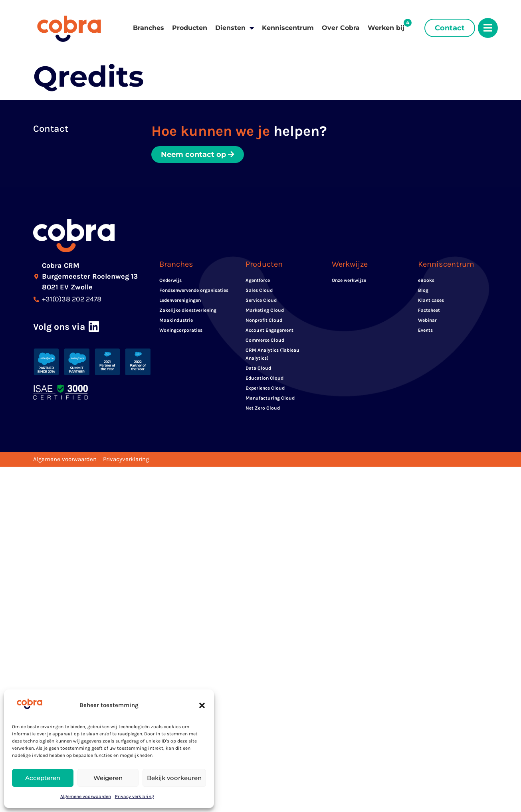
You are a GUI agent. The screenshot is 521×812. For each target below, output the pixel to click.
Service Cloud (261, 301)
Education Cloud (264, 378)
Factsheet (429, 311)
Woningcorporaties (181, 331)
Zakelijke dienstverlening (188, 311)
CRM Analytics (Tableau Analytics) (272, 355)
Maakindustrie (176, 321)
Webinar (427, 321)
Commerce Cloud (265, 341)
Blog (423, 291)
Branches (149, 28)
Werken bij (386, 28)
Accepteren (43, 778)
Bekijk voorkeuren (174, 778)
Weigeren (108, 778)
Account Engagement (269, 331)
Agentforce (258, 281)
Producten (190, 28)
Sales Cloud (259, 291)
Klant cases (431, 301)
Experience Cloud (265, 388)
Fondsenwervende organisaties (194, 291)
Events (425, 331)
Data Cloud (258, 368)
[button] (202, 705)
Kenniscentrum (288, 28)
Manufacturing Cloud (270, 398)
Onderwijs (170, 281)
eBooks (426, 281)
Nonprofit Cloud (264, 321)
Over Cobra (341, 28)
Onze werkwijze (349, 281)
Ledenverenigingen (180, 301)
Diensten (235, 28)
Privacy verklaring (135, 796)
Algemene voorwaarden (86, 796)
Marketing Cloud (265, 311)
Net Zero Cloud (263, 408)
